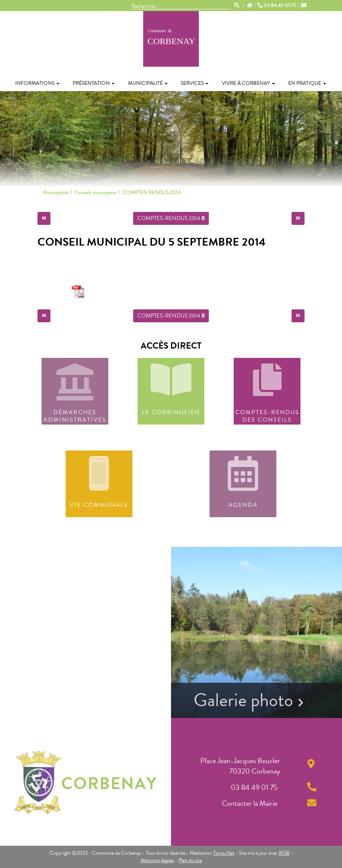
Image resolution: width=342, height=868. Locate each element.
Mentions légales (157, 860)
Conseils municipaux (95, 192)
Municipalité (148, 83)
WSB (284, 853)
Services (195, 83)
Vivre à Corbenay (248, 83)
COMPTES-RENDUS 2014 (152, 192)
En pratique (307, 83)
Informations (37, 83)
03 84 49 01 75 (277, 6)
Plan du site (190, 860)
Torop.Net (224, 853)
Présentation (94, 83)
